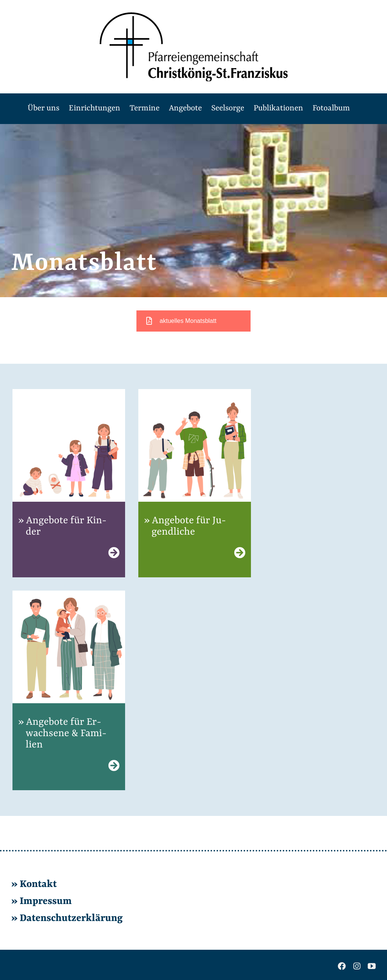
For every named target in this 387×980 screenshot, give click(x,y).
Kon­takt (38, 884)
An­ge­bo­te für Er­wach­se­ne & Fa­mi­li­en (66, 733)
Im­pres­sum (46, 901)
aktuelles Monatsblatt (181, 321)
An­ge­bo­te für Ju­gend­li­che (189, 526)
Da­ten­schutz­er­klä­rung (70, 918)
